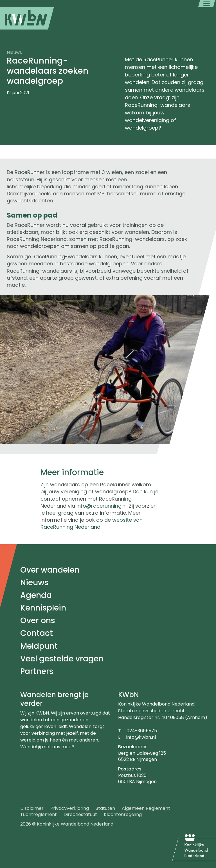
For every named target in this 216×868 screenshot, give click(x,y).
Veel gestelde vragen (62, 659)
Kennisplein (43, 608)
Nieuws (34, 583)
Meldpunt (39, 646)
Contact (37, 633)
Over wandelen (50, 570)
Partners (37, 671)
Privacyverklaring (70, 808)
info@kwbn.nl (141, 737)
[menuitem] (27, 18)
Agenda (36, 595)
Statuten (105, 808)
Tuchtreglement (39, 814)
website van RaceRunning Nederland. (92, 523)
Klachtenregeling (123, 814)
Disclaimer (32, 808)
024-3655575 (142, 731)
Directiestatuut (80, 814)
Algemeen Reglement (146, 808)
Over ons (38, 621)
